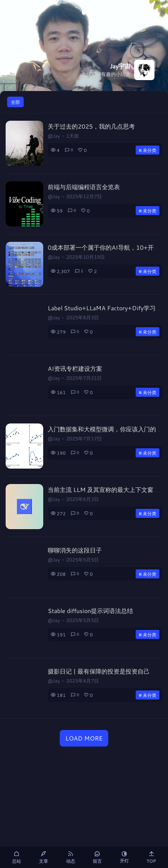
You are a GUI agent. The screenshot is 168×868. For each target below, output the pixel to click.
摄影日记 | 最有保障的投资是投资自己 (99, 671)
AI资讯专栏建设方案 (75, 368)
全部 (15, 102)
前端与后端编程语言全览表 (84, 187)
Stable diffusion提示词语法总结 (90, 611)
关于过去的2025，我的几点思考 (91, 126)
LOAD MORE (84, 738)
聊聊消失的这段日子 (75, 550)
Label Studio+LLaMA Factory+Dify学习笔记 (108, 308)
